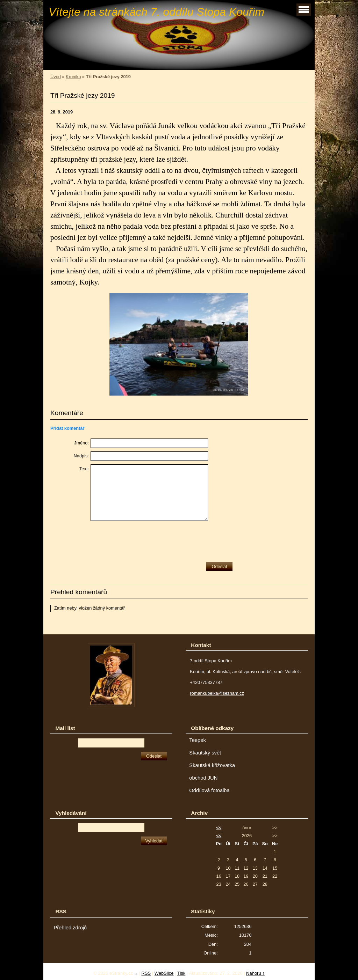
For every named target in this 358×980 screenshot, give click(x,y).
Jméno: (81, 443)
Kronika (73, 77)
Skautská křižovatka (212, 765)
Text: (84, 469)
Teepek (197, 740)
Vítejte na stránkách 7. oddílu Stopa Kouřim (156, 12)
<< (219, 828)
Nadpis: (81, 456)
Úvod (56, 77)
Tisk (181, 973)
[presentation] (144, 540)
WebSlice (164, 973)
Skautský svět (205, 753)
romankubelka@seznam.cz (217, 693)
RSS (146, 973)
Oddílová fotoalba (209, 790)
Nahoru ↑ (255, 973)
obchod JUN (203, 778)
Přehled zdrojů (70, 928)
